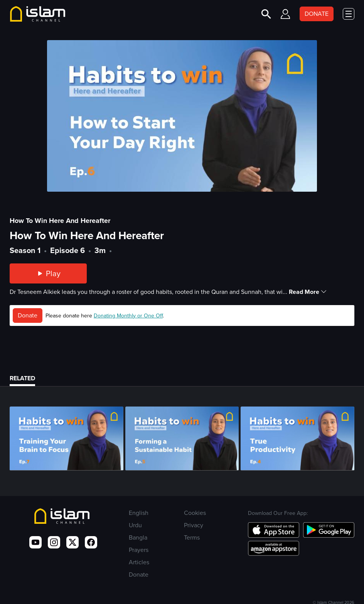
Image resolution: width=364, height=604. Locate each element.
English (139, 513)
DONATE (317, 14)
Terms (192, 537)
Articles (139, 562)
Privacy (194, 525)
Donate (28, 315)
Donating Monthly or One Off (128, 316)
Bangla (138, 537)
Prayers (139, 550)
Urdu (135, 525)
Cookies (195, 513)
